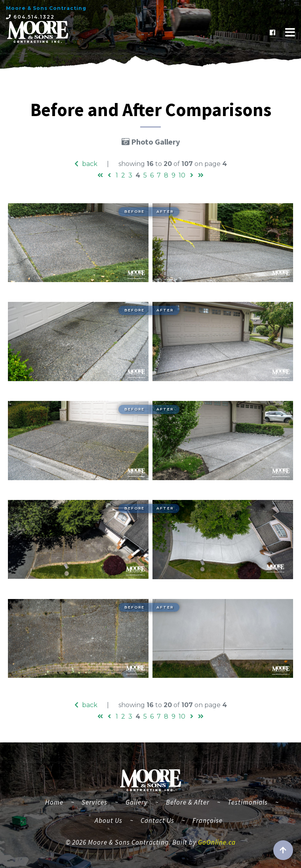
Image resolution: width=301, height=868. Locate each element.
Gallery (137, 802)
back (86, 164)
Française (208, 820)
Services (94, 802)
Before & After (188, 802)
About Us (109, 820)
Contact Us (157, 820)
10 (182, 175)
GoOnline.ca (217, 842)
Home (57, 801)
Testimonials (248, 802)
